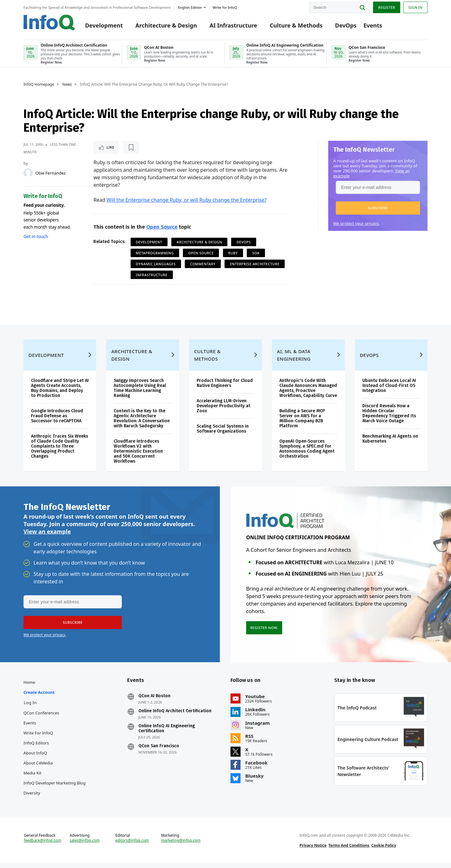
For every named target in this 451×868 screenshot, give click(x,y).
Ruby (233, 253)
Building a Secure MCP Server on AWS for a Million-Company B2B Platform (302, 423)
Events (373, 26)
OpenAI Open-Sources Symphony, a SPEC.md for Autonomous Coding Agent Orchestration (307, 454)
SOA (256, 253)
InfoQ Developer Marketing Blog (54, 788)
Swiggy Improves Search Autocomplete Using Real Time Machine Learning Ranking (140, 393)
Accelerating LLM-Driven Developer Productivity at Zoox (223, 411)
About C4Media (38, 768)
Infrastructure (152, 275)
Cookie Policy (384, 850)
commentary (203, 264)
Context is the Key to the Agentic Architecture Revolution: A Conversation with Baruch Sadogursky (142, 423)
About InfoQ (35, 758)
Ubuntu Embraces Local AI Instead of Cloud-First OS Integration (389, 391)
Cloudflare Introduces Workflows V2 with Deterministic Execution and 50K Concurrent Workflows (138, 456)
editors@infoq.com (132, 845)
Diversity (32, 798)
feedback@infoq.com (42, 845)
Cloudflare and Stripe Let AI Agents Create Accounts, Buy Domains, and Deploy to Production (60, 393)
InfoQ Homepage (39, 84)
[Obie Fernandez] (28, 173)
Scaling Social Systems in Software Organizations (223, 434)
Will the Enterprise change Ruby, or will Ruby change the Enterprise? (187, 200)
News (67, 84)
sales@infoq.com (85, 845)
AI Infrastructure (233, 26)
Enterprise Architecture (255, 264)
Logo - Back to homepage (49, 23)
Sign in (415, 7)
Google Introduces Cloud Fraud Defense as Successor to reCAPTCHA (57, 421)
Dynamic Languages (156, 264)
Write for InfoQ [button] (225, 7)
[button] (378, 208)
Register (386, 7)
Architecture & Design (166, 26)
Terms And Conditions (349, 850)
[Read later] (131, 147)
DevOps (346, 26)
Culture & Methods (296, 26)
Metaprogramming (155, 253)
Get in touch (36, 236)
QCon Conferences (41, 718)
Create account (39, 697)
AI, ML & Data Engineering (294, 360)
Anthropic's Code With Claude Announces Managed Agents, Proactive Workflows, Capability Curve (308, 393)
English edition (190, 7)
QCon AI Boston (154, 701)
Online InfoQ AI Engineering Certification (167, 733)
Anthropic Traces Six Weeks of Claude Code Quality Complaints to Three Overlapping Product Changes (60, 451)
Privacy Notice (313, 850)
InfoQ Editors (36, 748)
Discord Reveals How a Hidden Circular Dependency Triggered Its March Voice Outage (389, 418)
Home (29, 687)
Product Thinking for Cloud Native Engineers (225, 388)
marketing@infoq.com (181, 845)
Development (104, 26)
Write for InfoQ (38, 738)
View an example (47, 536)
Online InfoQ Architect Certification (175, 716)
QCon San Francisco (159, 751)
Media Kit (32, 778)
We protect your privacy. (356, 223)
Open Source (162, 227)
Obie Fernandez (50, 173)
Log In (30, 708)
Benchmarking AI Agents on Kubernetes (390, 444)
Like (110, 147)
